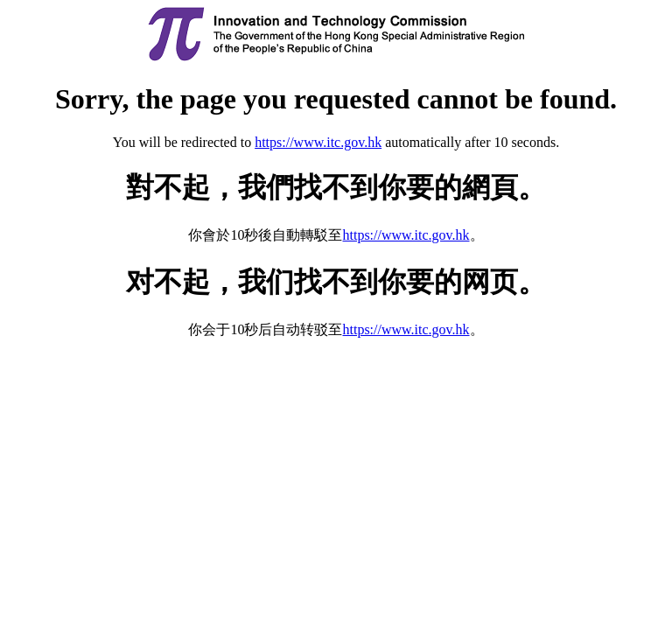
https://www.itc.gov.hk (318, 142)
